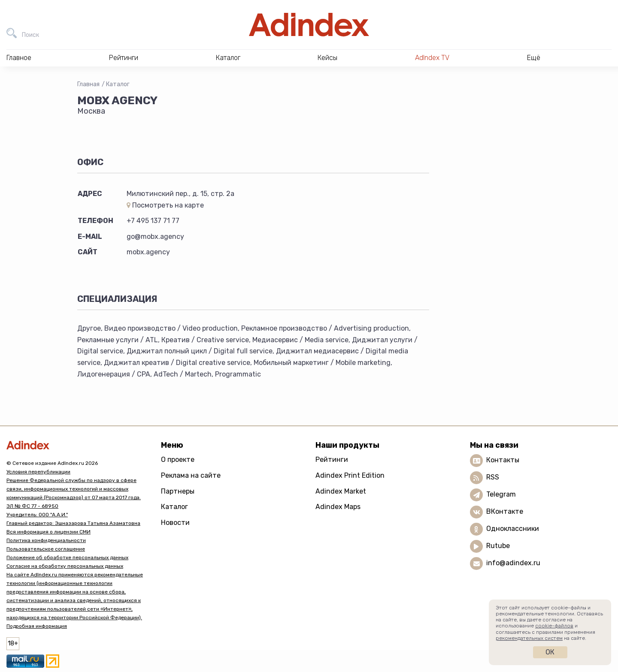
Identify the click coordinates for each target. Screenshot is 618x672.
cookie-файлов (554, 626)
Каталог (118, 84)
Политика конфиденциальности (46, 540)
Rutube (498, 546)
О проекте (178, 460)
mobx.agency (148, 252)
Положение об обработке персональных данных (67, 557)
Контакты (503, 460)
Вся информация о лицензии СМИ (48, 532)
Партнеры (178, 491)
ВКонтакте (505, 511)
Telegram (501, 494)
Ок (550, 652)
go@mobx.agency (155, 237)
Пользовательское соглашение (46, 549)
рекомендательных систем (529, 638)
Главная (88, 84)
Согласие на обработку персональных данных (65, 566)
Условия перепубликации (38, 472)
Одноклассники (513, 529)
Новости (175, 523)
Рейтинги (332, 460)
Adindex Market (341, 491)
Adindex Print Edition (350, 475)
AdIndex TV (432, 58)
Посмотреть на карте (165, 205)
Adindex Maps (338, 507)
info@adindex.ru (513, 563)
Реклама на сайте (191, 475)
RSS (493, 477)
